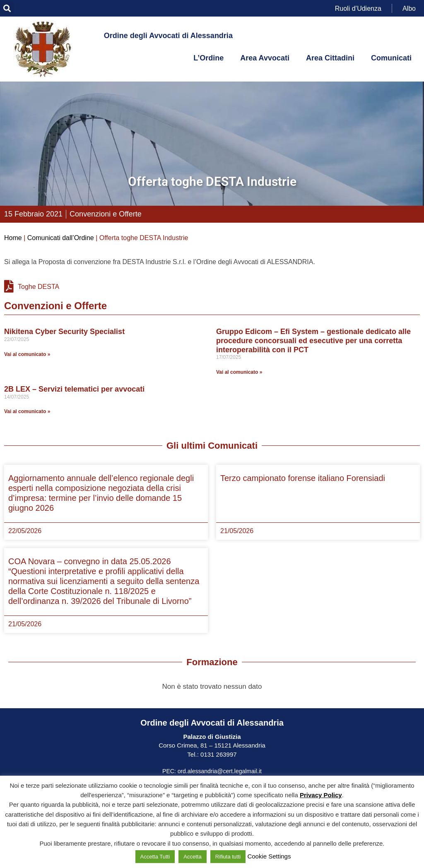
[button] (7, 8)
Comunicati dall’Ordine (61, 238)
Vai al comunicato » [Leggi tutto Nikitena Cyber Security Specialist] (27, 354)
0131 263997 (218, 754)
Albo (409, 8)
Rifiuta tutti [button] (228, 857)
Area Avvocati (265, 58)
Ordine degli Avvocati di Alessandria (168, 36)
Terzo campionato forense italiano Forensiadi (303, 478)
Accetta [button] (192, 857)
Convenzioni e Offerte (106, 214)
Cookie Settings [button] (269, 856)
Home (13, 238)
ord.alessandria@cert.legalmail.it (220, 771)
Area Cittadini (330, 58)
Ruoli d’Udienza (358, 8)
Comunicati (391, 58)
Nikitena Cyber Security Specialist (64, 332)
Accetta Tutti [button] (155, 857)
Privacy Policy (321, 795)
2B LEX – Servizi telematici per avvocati (74, 389)
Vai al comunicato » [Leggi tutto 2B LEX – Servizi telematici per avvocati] (27, 411)
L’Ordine (208, 58)
